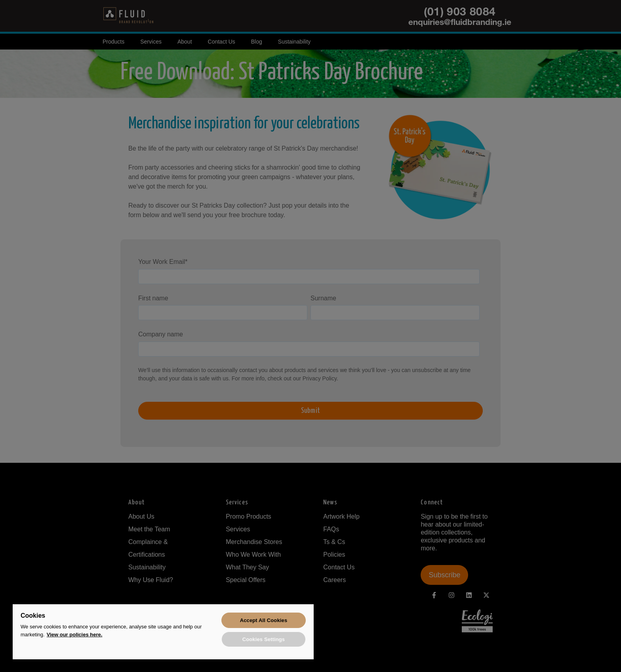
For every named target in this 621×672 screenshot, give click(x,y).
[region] (163, 631)
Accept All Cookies (264, 619)
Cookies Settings (264, 639)
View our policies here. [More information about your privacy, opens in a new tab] (75, 633)
